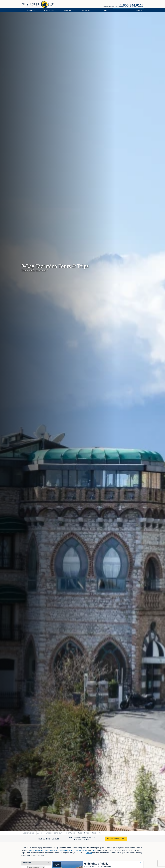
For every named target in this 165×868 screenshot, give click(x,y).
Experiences (49, 10)
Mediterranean (28, 833)
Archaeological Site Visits (38, 850)
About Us (67, 10)
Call (82, 840)
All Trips (40, 833)
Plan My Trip (85, 10)
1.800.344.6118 (132, 5)
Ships (80, 833)
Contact (104, 10)
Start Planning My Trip (115, 839)
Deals (94, 833)
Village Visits (53, 850)
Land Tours (58, 833)
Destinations (31, 10)
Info (100, 833)
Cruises (49, 833)
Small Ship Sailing (81, 850)
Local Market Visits (66, 850)
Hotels (87, 833)
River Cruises (70, 833)
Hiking (94, 850)
